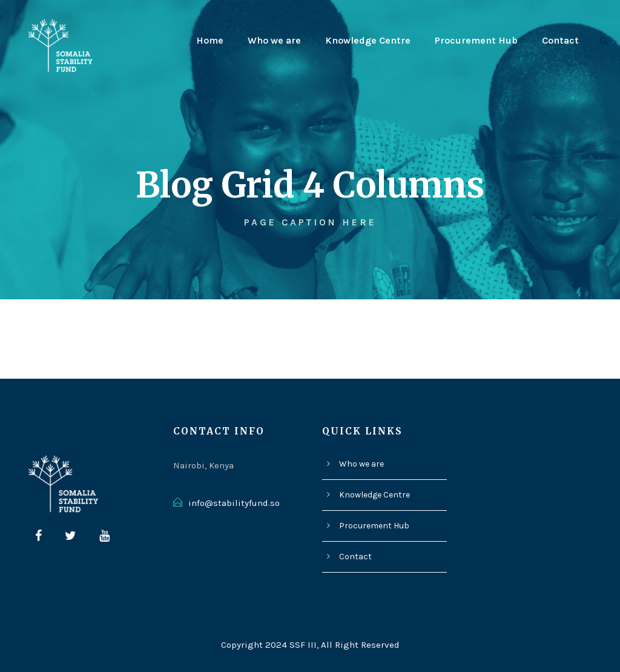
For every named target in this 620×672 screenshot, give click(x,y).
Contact (561, 40)
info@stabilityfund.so (233, 503)
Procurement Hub (479, 40)
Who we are (283, 40)
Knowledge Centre (374, 40)
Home (220, 40)
